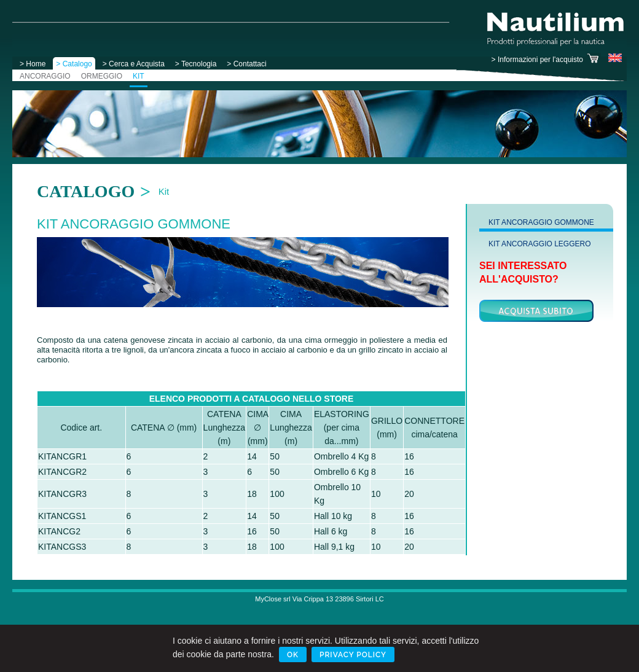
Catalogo (86, 191)
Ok (293, 655)
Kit (164, 191)
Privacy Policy (353, 655)
